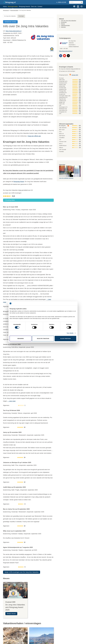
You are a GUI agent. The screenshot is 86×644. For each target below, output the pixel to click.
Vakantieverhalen (65, 25)
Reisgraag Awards (24, 7)
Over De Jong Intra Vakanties (69, 21)
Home (5, 7)
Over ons (34, 7)
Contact (40, 7)
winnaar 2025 (75, 75)
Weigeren (21, 339)
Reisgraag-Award (19, 182)
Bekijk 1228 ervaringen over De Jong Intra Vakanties (22, 573)
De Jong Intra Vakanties (10, 16)
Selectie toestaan (43, 339)
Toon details (70, 333)
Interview (63, 27)
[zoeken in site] (82, 2)
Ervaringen (21, 16)
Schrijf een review (10, 22)
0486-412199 (61, 2)
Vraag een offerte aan (34, 136)
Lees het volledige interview (66, 178)
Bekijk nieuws (11, 614)
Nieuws (63, 24)
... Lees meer (12, 401)
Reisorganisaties (13, 7)
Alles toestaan (65, 339)
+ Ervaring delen (10, 201)
